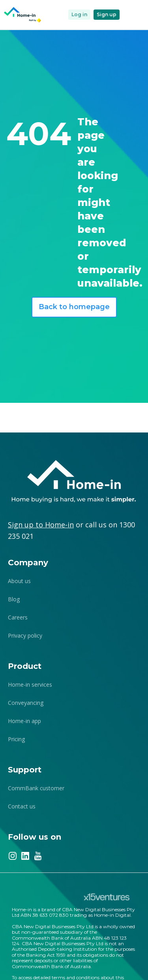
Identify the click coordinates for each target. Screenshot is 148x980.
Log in (79, 14)
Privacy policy (25, 635)
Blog (14, 599)
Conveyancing (26, 703)
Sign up (107, 14)
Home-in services (30, 684)
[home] (23, 15)
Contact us (22, 806)
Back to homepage (74, 307)
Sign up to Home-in (41, 525)
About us (19, 581)
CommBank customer (36, 788)
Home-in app (24, 721)
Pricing (16, 739)
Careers (18, 617)
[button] (132, 15)
